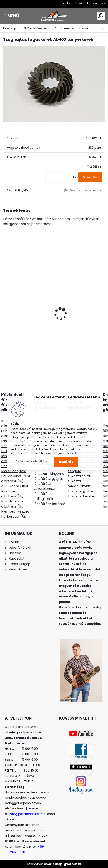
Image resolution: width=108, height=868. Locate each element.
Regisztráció (97, 3)
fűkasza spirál (79, 476)
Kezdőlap (10, 28)
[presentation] (5, 307)
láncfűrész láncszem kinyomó (49, 471)
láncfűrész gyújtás (48, 479)
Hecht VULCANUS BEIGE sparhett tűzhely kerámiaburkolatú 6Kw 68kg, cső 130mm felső (25, 310)
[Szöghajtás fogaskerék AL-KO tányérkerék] (54, 84)
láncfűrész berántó (49, 504)
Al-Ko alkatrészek (35, 28)
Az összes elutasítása (32, 462)
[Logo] (54, 16)
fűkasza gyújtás (81, 491)
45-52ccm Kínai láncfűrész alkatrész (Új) (14, 491)
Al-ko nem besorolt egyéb (73, 28)
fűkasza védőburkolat (79, 484)
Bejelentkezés (75, 3)
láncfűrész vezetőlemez (44, 486)
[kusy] (57, 177)
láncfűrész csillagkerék (43, 496)
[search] (101, 16)
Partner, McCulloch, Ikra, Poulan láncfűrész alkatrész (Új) (16, 474)
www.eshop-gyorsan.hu (63, 864)
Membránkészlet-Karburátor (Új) (16, 514)
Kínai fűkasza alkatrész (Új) (12, 504)
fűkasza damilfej (81, 496)
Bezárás (66, 462)
